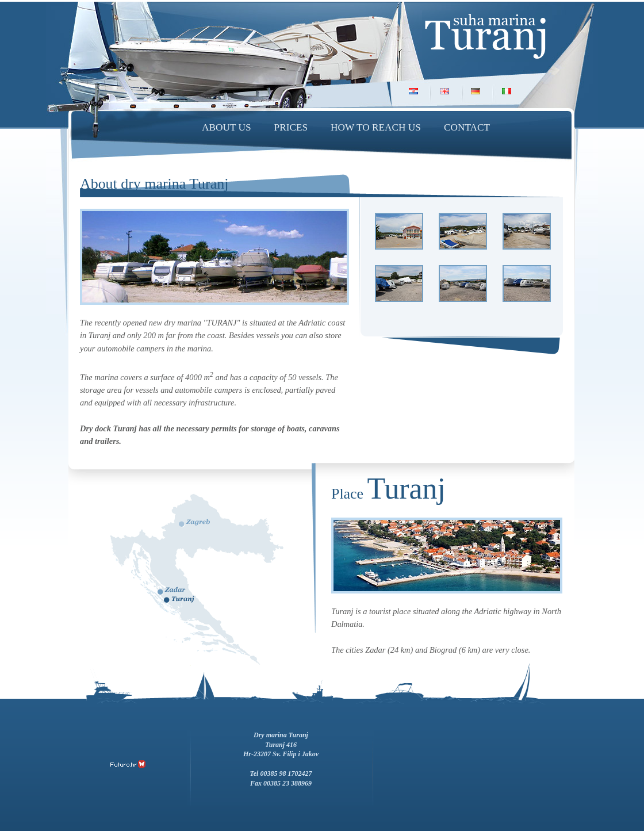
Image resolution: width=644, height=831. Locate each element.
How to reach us (376, 127)
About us (227, 127)
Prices (291, 127)
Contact (467, 127)
